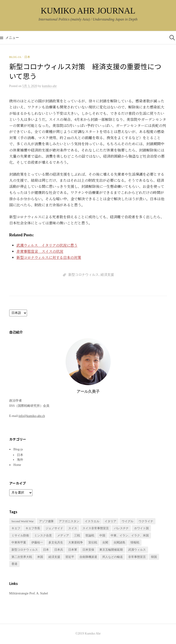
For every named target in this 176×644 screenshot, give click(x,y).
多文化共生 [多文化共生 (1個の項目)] (56, 542)
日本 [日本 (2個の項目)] (46, 550)
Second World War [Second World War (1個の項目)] (23, 521)
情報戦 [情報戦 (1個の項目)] (135, 542)
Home (17, 465)
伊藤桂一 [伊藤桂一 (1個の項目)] (37, 542)
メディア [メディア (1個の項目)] (63, 535)
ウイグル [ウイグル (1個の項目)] (128, 521)
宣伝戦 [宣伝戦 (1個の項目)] (93, 542)
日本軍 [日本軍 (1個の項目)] (73, 550)
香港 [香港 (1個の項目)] (14, 564)
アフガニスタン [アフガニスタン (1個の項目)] (69, 521)
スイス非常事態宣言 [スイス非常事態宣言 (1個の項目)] (96, 528)
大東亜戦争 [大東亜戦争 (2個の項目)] (76, 542)
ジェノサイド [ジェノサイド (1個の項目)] (54, 528)
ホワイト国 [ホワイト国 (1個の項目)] (141, 528)
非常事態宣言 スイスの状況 (40, 251)
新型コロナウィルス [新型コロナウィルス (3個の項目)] (25, 550)
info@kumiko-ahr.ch (32, 416)
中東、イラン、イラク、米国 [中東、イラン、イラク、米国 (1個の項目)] (130, 535)
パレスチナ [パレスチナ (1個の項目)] (121, 528)
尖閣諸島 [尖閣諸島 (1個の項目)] (119, 542)
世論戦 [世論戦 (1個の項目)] (90, 535)
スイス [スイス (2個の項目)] (73, 528)
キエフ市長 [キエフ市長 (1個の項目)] (33, 528)
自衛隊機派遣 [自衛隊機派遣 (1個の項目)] (88, 557)
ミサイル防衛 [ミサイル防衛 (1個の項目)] (20, 535)
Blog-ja (15, 57)
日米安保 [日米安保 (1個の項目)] (88, 550)
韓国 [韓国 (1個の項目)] (154, 557)
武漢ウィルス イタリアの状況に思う (47, 245)
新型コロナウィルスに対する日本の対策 (49, 257)
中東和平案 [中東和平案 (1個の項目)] (19, 542)
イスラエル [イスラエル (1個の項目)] (92, 521)
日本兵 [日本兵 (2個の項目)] (59, 550)
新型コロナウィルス (83, 275)
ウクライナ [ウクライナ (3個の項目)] (146, 521)
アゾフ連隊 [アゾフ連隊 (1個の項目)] (46, 521)
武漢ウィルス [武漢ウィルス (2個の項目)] (137, 550)
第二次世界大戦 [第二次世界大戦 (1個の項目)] (22, 557)
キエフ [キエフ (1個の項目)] (16, 528)
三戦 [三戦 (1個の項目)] (77, 535)
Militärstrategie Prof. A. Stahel (29, 593)
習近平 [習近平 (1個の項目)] (70, 557)
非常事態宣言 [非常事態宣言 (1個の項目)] (137, 557)
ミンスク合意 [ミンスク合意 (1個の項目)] (43, 535)
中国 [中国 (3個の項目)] (102, 535)
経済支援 (107, 275)
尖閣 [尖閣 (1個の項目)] (105, 542)
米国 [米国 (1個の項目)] (40, 557)
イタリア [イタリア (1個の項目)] (110, 521)
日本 (27, 57)
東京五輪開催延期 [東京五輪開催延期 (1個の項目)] (111, 550)
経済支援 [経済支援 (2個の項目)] (54, 557)
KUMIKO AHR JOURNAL (88, 11)
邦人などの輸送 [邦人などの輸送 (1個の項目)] (113, 557)
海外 (20, 460)
